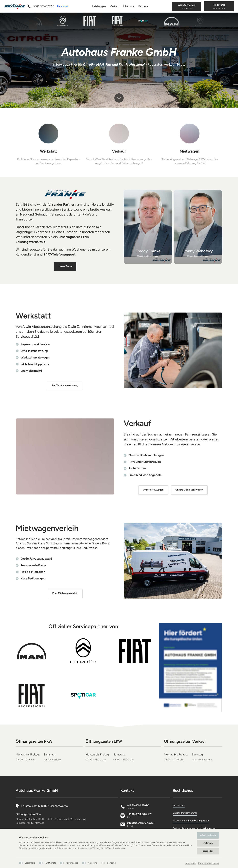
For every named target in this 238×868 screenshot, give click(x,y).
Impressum (190, 863)
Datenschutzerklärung (209, 863)
